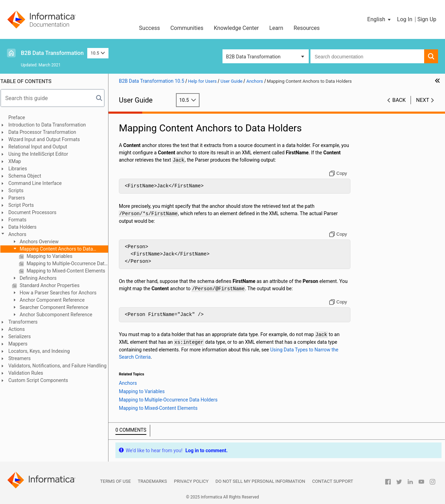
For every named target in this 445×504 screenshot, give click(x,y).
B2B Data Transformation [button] (253, 57)
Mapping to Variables (52, 256)
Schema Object (28, 176)
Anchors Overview (42, 242)
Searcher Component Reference (56, 307)
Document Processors (35, 212)
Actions (20, 329)
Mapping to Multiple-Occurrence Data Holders (70, 263)
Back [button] (399, 100)
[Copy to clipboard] (339, 173)
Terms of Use (115, 481)
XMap (18, 161)
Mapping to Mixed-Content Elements (68, 271)
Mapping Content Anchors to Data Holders (55, 249)
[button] (379, 19)
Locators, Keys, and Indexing (42, 351)
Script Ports (24, 205)
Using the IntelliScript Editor (41, 154)
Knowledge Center (236, 28)
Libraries (21, 169)
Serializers (23, 336)
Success (149, 28)
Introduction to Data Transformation (50, 125)
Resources (307, 28)
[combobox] (367, 56)
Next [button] (423, 100)
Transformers (26, 322)
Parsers (20, 198)
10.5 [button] (98, 53)
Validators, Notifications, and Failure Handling (60, 366)
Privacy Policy (191, 481)
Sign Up (427, 19)
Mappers (21, 344)
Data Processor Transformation (45, 132)
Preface (20, 117)
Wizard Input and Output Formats (47, 139)
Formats (21, 220)
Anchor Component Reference (55, 300)
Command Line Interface (38, 183)
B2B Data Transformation (52, 53)
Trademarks (152, 481)
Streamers (23, 358)
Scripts (19, 190)
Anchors (21, 234)
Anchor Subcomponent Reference (59, 315)
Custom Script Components (41, 380)
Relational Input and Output (41, 147)
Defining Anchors (41, 278)
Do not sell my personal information (260, 481)
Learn (276, 28)
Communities (187, 28)
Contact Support (333, 481)
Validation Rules (29, 373)
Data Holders (26, 227)
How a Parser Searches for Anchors (61, 293)
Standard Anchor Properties (52, 285)
